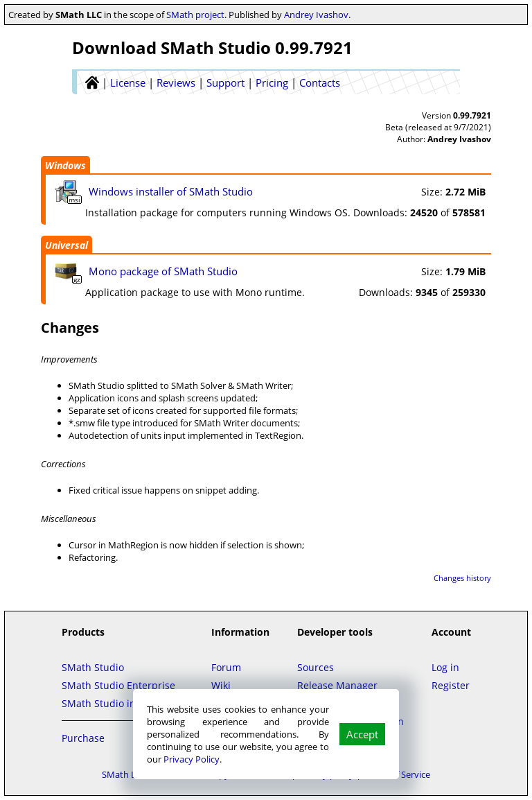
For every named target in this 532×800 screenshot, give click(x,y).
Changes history (462, 578)
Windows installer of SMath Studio (171, 191)
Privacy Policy (192, 759)
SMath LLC (124, 774)
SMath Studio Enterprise (118, 685)
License (128, 82)
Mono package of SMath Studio (163, 271)
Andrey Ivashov (316, 15)
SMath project (195, 15)
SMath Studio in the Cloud (123, 703)
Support (225, 82)
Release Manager (337, 685)
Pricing (272, 82)
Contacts (320, 82)
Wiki (221, 685)
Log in (445, 667)
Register (451, 685)
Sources (316, 667)
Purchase (83, 738)
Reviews (176, 82)
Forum (226, 667)
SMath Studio (93, 667)
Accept (362, 734)
